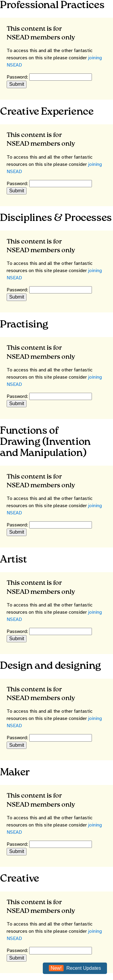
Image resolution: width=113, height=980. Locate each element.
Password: (18, 77)
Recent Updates (75, 968)
